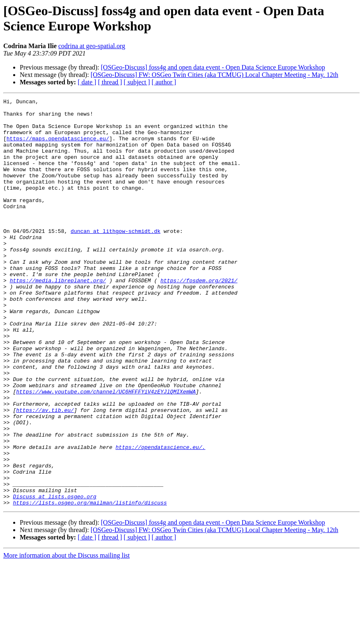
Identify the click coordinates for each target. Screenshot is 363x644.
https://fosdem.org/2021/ (199, 317)
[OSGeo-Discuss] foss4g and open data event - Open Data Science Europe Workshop (213, 67)
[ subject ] (137, 82)
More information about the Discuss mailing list (67, 637)
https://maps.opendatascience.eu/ (58, 147)
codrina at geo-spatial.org (92, 46)
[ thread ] (110, 82)
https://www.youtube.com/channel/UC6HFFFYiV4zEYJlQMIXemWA (106, 451)
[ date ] (87, 82)
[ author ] (164, 82)
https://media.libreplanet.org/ (58, 317)
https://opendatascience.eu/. (160, 517)
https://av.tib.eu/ (45, 473)
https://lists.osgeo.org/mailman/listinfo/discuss (90, 584)
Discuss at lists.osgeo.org (54, 577)
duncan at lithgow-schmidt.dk (116, 258)
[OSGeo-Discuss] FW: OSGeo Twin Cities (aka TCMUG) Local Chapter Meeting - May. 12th (214, 75)
